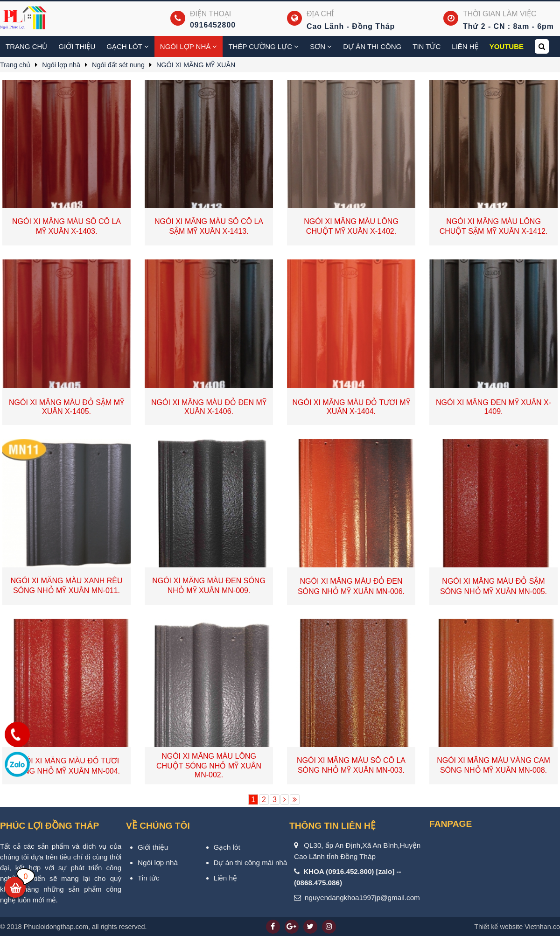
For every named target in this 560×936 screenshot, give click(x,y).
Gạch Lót (128, 46)
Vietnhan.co (517, 927)
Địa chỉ (320, 14)
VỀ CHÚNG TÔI (158, 826)
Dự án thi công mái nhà (251, 863)
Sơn (321, 46)
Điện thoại (210, 14)
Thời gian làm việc (500, 14)
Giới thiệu (77, 46)
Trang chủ (26, 46)
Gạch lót (227, 847)
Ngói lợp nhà (189, 46)
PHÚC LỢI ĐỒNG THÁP (49, 826)
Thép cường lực (263, 46)
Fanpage (451, 824)
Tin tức (427, 46)
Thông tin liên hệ (332, 826)
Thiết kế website (498, 927)
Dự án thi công (372, 46)
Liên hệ (465, 46)
